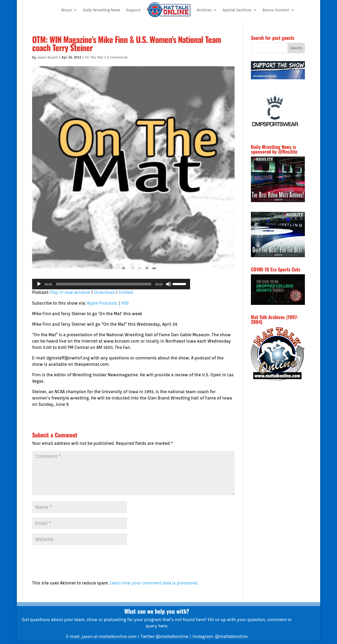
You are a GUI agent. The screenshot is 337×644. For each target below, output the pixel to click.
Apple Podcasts (102, 303)
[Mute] (168, 284)
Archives (204, 10)
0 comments (117, 57)
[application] (111, 284)
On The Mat (94, 57)
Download (105, 292)
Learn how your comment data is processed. (154, 583)
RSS (125, 303)
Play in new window (70, 292)
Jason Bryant (48, 57)
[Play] (39, 284)
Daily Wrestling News (102, 10)
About (66, 10)
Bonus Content (276, 10)
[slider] (104, 284)
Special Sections (237, 10)
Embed (126, 292)
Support (133, 10)
